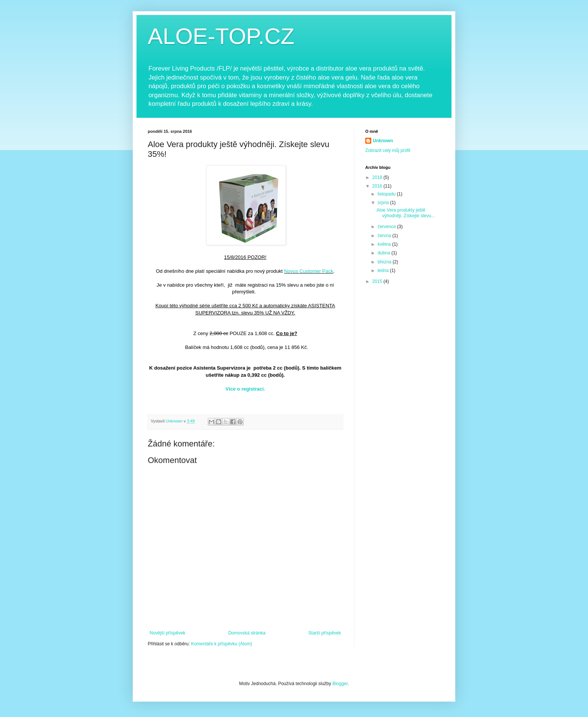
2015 (378, 281)
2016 (378, 186)
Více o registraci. (245, 389)
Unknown (383, 141)
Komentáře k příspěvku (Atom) (221, 644)
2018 (378, 177)
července (387, 227)
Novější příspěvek (167, 633)
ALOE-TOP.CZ (221, 36)
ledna (384, 271)
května (385, 244)
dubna (385, 253)
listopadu (387, 194)
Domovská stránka (247, 633)
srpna (384, 203)
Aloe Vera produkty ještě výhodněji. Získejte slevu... (406, 213)
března (385, 262)
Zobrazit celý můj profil (388, 150)
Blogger (340, 684)
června (385, 236)
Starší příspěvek (325, 633)
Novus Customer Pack (308, 271)
